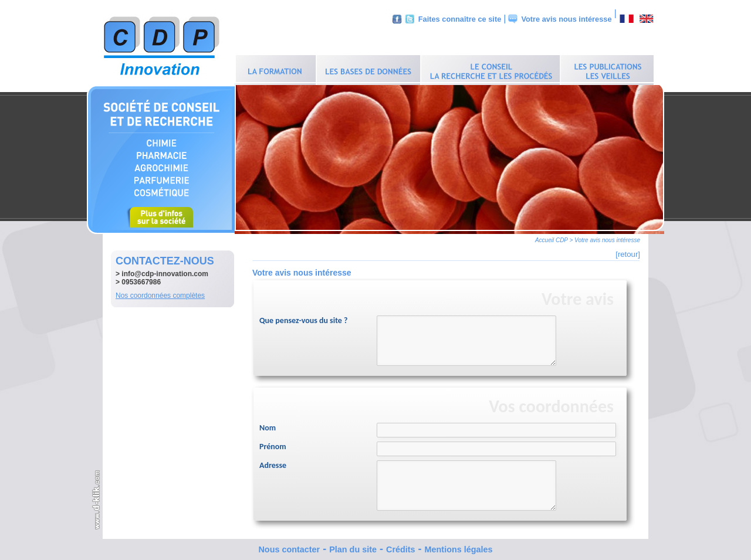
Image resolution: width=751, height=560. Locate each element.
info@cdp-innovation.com (165, 271)
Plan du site (353, 547)
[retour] (628, 251)
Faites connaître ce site (460, 19)
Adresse (273, 462)
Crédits (401, 547)
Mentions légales (459, 547)
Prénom (273, 444)
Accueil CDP (552, 237)
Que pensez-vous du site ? (304, 318)
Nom (268, 425)
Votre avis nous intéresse (566, 19)
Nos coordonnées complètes (160, 293)
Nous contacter (289, 547)
